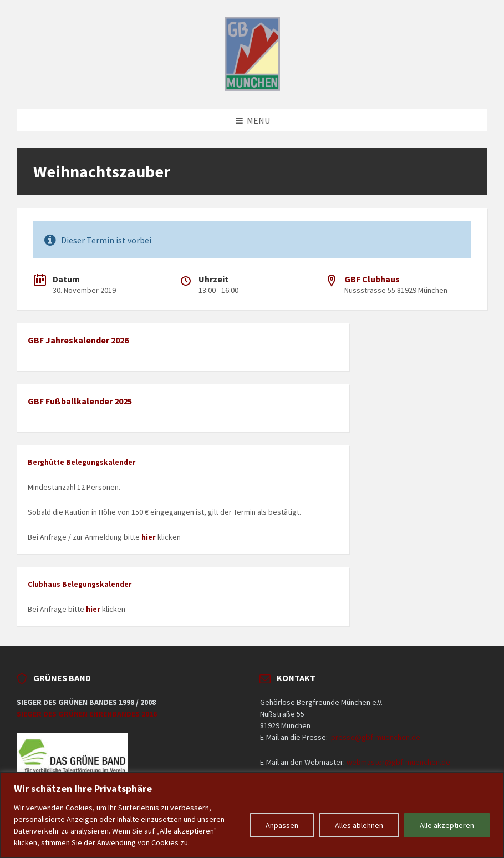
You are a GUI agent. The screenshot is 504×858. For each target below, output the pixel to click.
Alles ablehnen (359, 825)
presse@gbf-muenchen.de (376, 737)
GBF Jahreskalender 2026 (78, 340)
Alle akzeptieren (447, 825)
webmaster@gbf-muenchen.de (398, 762)
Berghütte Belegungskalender (82, 462)
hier (149, 537)
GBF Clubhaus (372, 279)
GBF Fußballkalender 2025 (80, 401)
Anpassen (282, 825)
